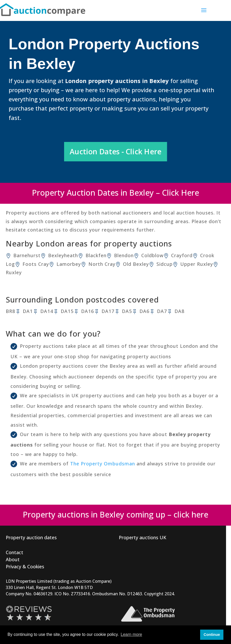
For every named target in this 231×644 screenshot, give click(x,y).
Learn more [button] (131, 634)
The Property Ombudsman (103, 464)
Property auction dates (31, 537)
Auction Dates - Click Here (115, 151)
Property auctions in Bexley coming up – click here (115, 514)
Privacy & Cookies (25, 566)
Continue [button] (212, 635)
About (13, 559)
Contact (15, 552)
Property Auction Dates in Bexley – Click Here (115, 193)
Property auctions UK (143, 537)
